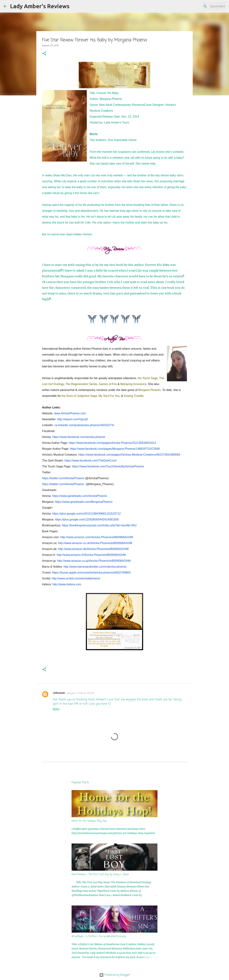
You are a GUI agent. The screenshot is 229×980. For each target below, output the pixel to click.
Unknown (59, 693)
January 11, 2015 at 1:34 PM (80, 693)
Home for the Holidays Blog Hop (89, 821)
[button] (44, 54)
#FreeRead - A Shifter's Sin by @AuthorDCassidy (99, 936)
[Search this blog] (207, 6)
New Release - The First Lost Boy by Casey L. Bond (100, 874)
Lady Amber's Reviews (40, 6)
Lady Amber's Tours (117, 122)
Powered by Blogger (115, 975)
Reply (56, 710)
